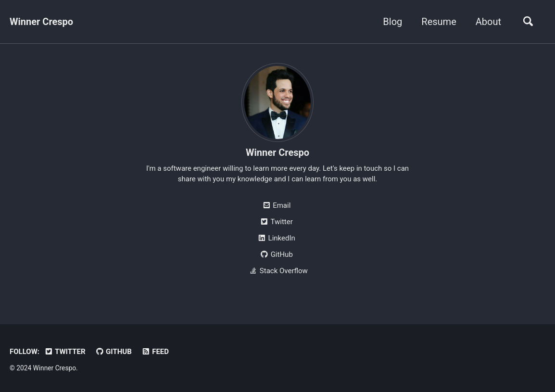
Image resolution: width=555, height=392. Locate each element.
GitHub (276, 254)
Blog (392, 22)
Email (277, 205)
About (488, 22)
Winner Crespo (41, 22)
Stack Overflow (277, 271)
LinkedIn (276, 238)
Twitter (276, 222)
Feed (155, 352)
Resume (439, 22)
